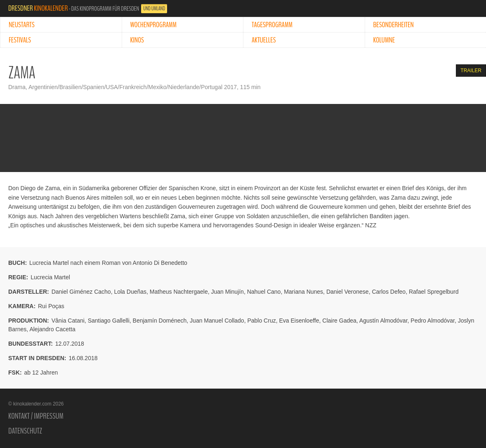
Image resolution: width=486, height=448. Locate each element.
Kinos (137, 40)
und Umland (154, 9)
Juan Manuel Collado (217, 321)
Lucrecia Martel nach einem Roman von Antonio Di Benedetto (108, 263)
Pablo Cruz (261, 321)
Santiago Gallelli (109, 321)
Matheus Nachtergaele (179, 292)
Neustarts (22, 25)
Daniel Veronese (348, 292)
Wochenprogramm (154, 25)
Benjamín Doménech (160, 321)
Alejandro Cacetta (52, 329)
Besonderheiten (394, 25)
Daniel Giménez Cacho (81, 292)
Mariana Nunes (303, 292)
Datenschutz (25, 431)
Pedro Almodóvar (433, 321)
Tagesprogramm (272, 25)
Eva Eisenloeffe (299, 321)
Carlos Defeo (389, 292)
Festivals (20, 40)
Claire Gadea (339, 321)
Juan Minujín (227, 292)
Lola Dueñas (130, 292)
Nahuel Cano (264, 292)
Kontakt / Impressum (36, 416)
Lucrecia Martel (50, 277)
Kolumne (384, 40)
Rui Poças (51, 306)
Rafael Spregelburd (434, 292)
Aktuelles (264, 40)
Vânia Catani (68, 321)
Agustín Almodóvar (383, 321)
